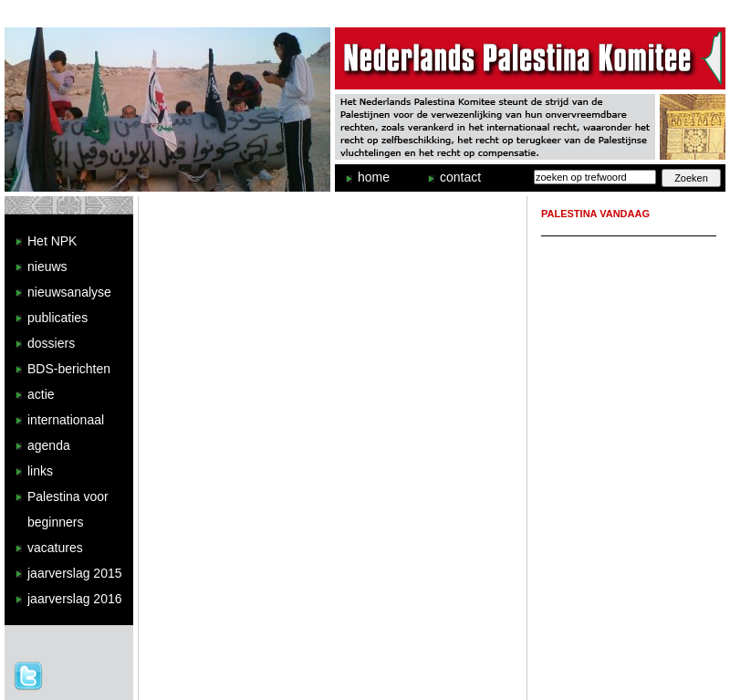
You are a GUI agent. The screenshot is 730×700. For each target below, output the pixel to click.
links (40, 471)
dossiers (51, 343)
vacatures (55, 548)
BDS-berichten (69, 369)
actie (41, 394)
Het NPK (52, 241)
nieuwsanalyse (69, 292)
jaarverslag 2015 (75, 573)
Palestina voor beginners (68, 509)
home (374, 177)
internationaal (66, 420)
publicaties (57, 318)
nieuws (47, 266)
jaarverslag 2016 (75, 599)
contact (460, 177)
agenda (49, 445)
